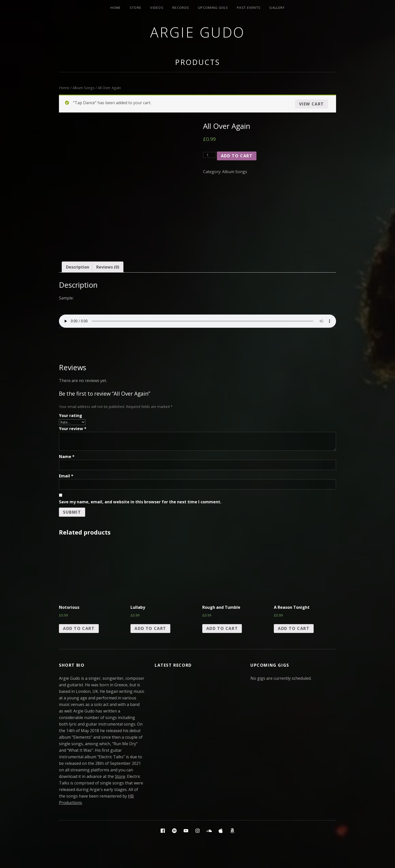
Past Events (249, 8)
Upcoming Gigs (213, 8)
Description (78, 267)
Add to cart (237, 156)
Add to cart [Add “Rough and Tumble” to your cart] (222, 628)
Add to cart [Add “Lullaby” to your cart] (150, 628)
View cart (311, 104)
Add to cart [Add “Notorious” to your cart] (79, 628)
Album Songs (84, 88)
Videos (157, 8)
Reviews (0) (108, 267)
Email (66, 476)
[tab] (78, 267)
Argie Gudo (198, 32)
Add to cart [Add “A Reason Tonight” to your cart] (294, 628)
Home (116, 8)
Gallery (277, 8)
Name (67, 457)
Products (197, 62)
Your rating (71, 416)
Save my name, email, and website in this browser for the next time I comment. (140, 502)
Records (181, 8)
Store (136, 8)
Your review (73, 429)
